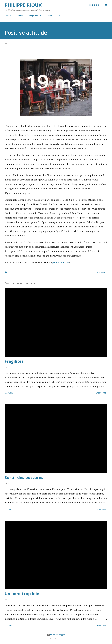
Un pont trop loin (22, 594)
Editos (19, 16)
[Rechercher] (94, 5)
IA (58, 16)
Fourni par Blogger (56, 635)
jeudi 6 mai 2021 (61, 262)
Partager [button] (101, 273)
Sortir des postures (24, 477)
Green (49, 16)
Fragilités (14, 361)
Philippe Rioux (23, 5)
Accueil (7, 16)
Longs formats (34, 16)
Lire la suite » (102, 393)
